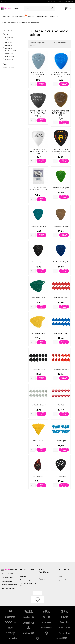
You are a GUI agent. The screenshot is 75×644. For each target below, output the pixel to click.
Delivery (23, 576)
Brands (31, 17)
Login (60, 576)
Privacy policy (25, 580)
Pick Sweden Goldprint (61, 369)
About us (54, 17)
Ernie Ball (9, 40)
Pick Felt (61, 405)
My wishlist (69, 1)
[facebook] (2, 1)
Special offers (20, 16)
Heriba (8, 48)
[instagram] (5, 1)
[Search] (40, 8)
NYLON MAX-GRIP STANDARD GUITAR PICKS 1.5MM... (61, 75)
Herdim (9, 45)
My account (62, 580)
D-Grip (9, 37)
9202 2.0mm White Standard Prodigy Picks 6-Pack (38, 151)
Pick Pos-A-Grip (61, 476)
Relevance (63, 43)
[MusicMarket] (10, 8)
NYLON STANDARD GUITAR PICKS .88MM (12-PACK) (38, 75)
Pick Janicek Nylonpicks (61, 188)
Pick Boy (10, 56)
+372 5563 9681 (10, 588)
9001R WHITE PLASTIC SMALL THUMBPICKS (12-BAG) (38, 190)
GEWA (9, 43)
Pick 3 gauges (38, 441)
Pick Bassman (38, 476)
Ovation (9, 54)
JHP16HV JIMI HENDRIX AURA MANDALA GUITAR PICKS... (61, 151)
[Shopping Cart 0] (69, 8)
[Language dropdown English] (52, 2)
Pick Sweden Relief (38, 298)
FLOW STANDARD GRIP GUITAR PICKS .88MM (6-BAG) (61, 113)
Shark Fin (9, 59)
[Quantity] (33, 84)
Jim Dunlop (11, 51)
